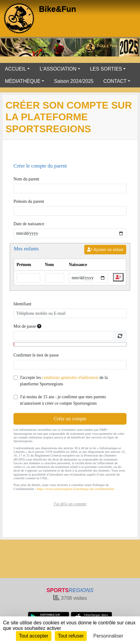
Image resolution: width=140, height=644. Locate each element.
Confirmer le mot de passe (36, 355)
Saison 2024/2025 (74, 81)
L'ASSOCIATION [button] (58, 69)
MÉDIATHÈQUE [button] (23, 81)
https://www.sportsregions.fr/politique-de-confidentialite (76, 489)
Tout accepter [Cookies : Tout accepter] (34, 636)
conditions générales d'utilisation (70, 378)
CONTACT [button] (115, 81)
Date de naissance (29, 224)
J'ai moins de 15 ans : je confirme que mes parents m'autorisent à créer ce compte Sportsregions (63, 400)
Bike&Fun (57, 9)
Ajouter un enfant (105, 250)
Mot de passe (27, 326)
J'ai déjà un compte (70, 504)
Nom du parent (26, 179)
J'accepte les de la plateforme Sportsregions (64, 381)
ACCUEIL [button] (15, 69)
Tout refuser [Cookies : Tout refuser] (71, 636)
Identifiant (22, 304)
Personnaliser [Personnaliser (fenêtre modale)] (108, 636)
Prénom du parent (29, 201)
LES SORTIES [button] (106, 69)
